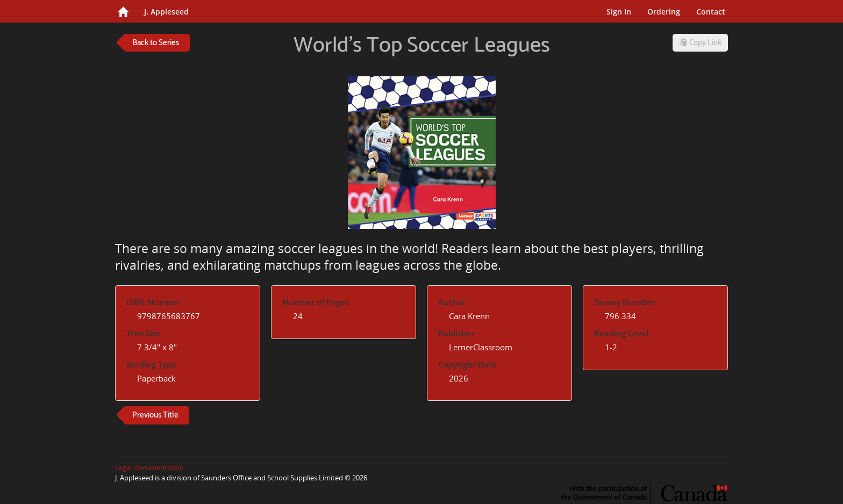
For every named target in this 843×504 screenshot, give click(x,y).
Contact (711, 12)
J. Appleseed (166, 12)
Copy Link (700, 43)
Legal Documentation (149, 467)
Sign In (619, 12)
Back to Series (156, 43)
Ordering (664, 12)
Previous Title (155, 415)
